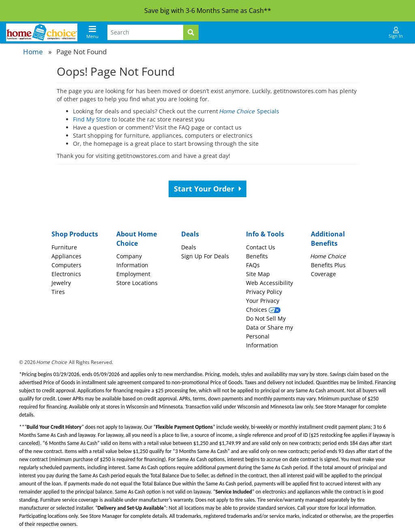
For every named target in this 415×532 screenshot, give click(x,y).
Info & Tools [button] (265, 234)
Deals (189, 247)
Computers (66, 265)
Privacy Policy (264, 292)
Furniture (64, 247)
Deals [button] (190, 234)
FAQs (253, 265)
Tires (58, 292)
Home (33, 52)
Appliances (66, 256)
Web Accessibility (270, 283)
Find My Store (92, 119)
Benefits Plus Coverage (328, 265)
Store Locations (137, 283)
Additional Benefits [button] (328, 239)
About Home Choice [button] (137, 239)
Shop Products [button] (75, 234)
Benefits (257, 256)
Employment (133, 274)
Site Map (258, 274)
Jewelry (61, 283)
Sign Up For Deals (205, 256)
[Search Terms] (145, 32)
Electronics (66, 274)
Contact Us (261, 247)
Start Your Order (208, 189)
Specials (249, 111)
